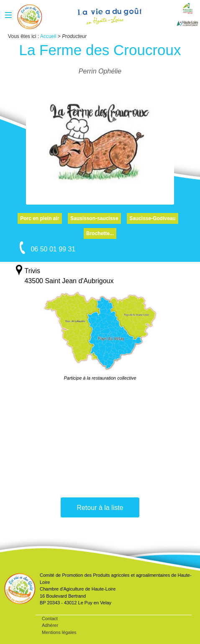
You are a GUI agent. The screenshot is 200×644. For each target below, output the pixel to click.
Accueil (30, 17)
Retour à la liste (100, 508)
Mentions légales (59, 632)
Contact (50, 619)
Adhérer (50, 625)
